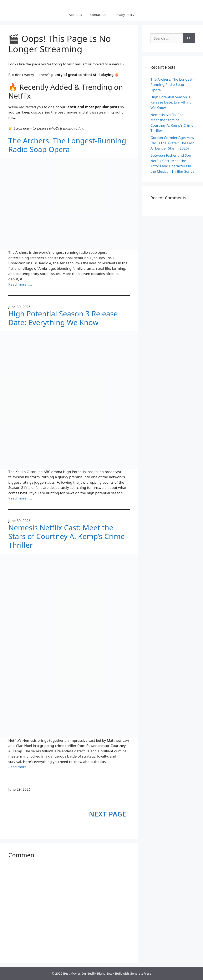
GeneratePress (140, 973)
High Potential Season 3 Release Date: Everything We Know (63, 318)
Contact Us (98, 15)
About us (75, 15)
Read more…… (20, 284)
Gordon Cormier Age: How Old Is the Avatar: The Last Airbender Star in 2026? (172, 143)
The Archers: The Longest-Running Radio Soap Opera (67, 145)
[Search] (189, 38)
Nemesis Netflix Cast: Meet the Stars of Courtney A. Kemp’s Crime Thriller (67, 536)
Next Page (108, 814)
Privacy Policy (124, 15)
